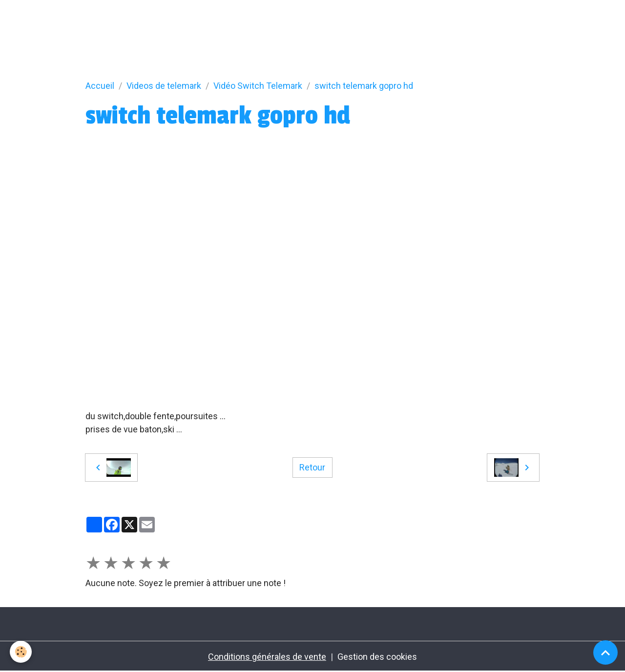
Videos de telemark (164, 86)
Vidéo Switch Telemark (258, 86)
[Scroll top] (605, 652)
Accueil (100, 86)
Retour (312, 467)
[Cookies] (21, 652)
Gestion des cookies (377, 657)
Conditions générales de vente (267, 657)
